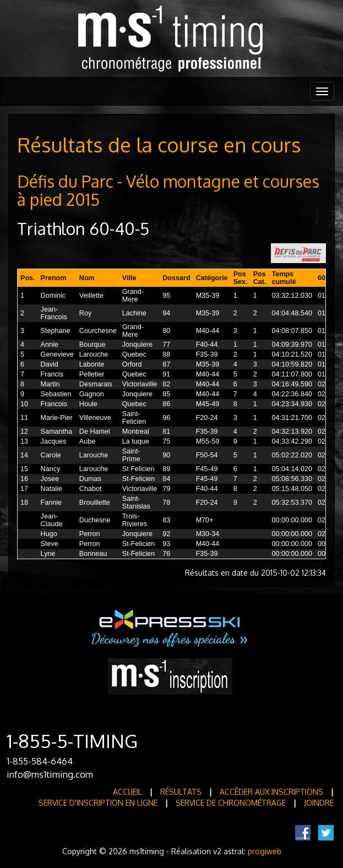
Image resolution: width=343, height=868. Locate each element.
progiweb (265, 851)
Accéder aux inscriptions (271, 792)
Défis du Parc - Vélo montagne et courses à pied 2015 (168, 190)
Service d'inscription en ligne (98, 803)
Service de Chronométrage (231, 803)
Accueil (127, 792)
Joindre (319, 803)
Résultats (181, 792)
